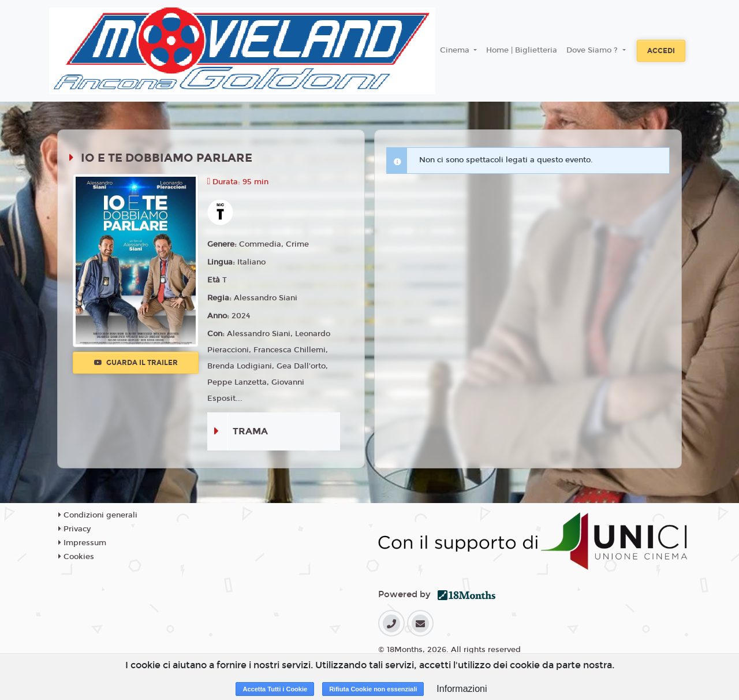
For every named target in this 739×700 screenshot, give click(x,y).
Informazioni (462, 689)
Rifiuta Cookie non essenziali (373, 689)
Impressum (82, 543)
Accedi (661, 51)
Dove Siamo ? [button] (593, 50)
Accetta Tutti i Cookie (275, 689)
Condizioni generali (98, 515)
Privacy (74, 529)
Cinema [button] (456, 50)
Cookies (76, 557)
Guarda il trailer (136, 363)
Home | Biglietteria (522, 50)
